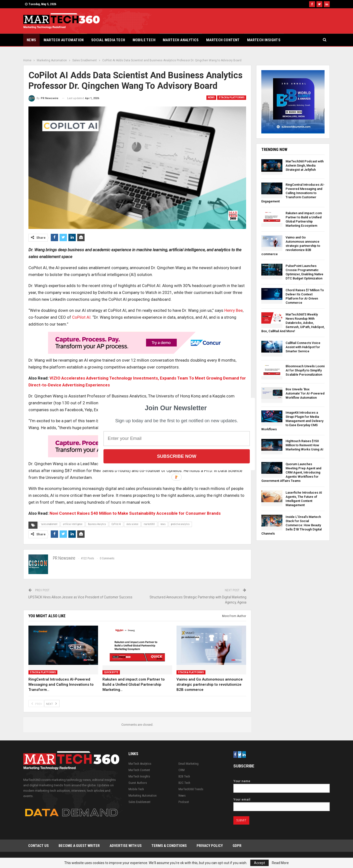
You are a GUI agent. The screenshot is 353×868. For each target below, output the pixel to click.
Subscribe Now (176, 456)
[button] (176, 408)
